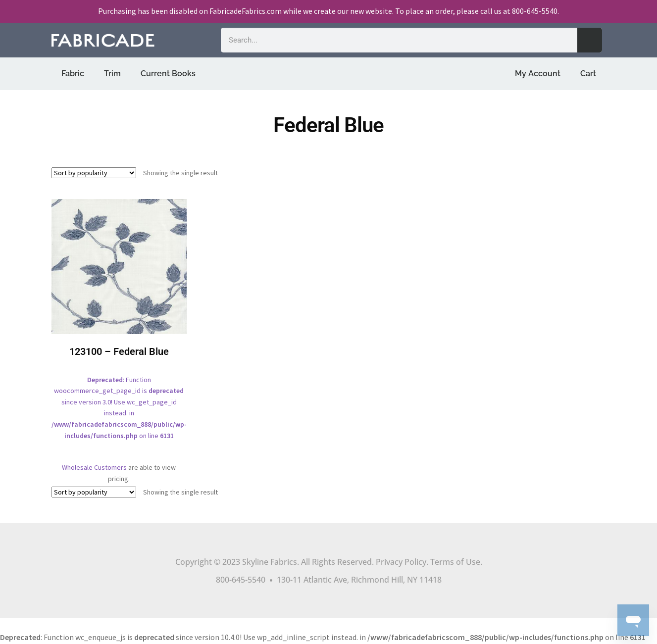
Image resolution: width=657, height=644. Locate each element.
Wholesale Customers (94, 467)
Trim (112, 74)
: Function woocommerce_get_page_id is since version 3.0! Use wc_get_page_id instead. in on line (119, 326)
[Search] (590, 40)
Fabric (73, 74)
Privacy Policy (401, 562)
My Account (538, 74)
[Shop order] (94, 173)
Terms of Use (455, 562)
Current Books (168, 74)
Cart (588, 74)
